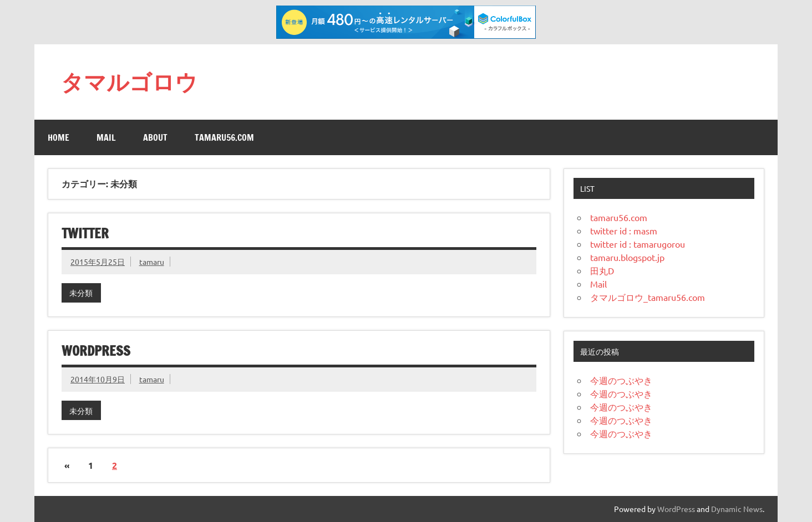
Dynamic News (737, 509)
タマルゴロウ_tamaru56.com (648, 297)
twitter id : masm (624, 231)
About (155, 137)
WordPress (676, 509)
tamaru (152, 262)
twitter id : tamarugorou (638, 244)
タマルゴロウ (129, 82)
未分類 (81, 293)
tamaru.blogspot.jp (627, 257)
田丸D (602, 270)
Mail (106, 137)
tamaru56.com (224, 137)
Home (59, 137)
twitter (85, 233)
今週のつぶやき (621, 380)
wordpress (96, 351)
